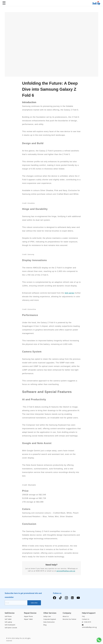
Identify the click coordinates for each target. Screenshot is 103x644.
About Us (66, 616)
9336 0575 (87, 622)
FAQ (83, 616)
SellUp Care (47, 616)
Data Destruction (49, 622)
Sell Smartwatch (10, 625)
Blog (45, 625)
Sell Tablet (8, 619)
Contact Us (86, 619)
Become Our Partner (69, 619)
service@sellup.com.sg (66, 571)
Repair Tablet (28, 619)
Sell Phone (8, 616)
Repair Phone (28, 616)
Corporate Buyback (50, 619)
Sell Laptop (8, 622)
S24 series (69, 293)
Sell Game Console (11, 628)
